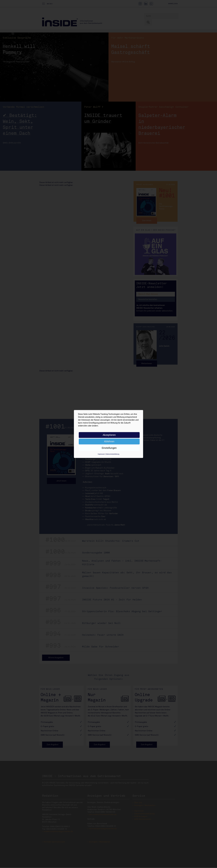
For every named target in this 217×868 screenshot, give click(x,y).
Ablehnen (109, 441)
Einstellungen (109, 448)
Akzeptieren (109, 435)
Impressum (101, 454)
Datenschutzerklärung (112, 454)
